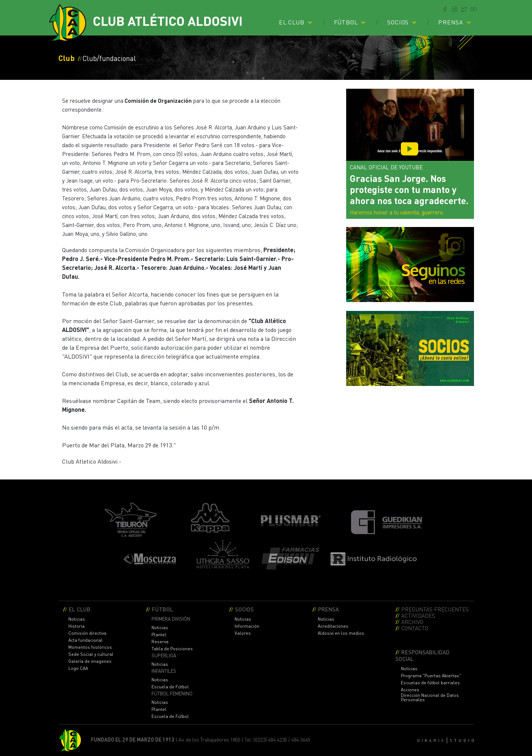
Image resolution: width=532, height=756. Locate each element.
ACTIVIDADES (418, 615)
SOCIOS (398, 22)
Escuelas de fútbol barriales (430, 683)
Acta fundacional (86, 640)
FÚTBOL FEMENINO (172, 694)
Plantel (159, 635)
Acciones (410, 690)
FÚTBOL (346, 22)
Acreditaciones (333, 626)
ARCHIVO (412, 622)
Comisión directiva (87, 633)
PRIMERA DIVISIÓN (171, 619)
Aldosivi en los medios (341, 633)
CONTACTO (415, 628)
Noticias (77, 619)
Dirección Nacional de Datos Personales (430, 698)
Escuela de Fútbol (170, 687)
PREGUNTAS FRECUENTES (435, 609)
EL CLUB (292, 22)
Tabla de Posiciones (172, 649)
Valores (243, 633)
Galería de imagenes (90, 661)
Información (247, 626)
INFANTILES (164, 671)
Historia (76, 626)
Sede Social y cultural (91, 654)
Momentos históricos (90, 647)
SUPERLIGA (164, 656)
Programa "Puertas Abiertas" (431, 676)
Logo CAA (78, 668)
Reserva (160, 642)
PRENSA (451, 22)
